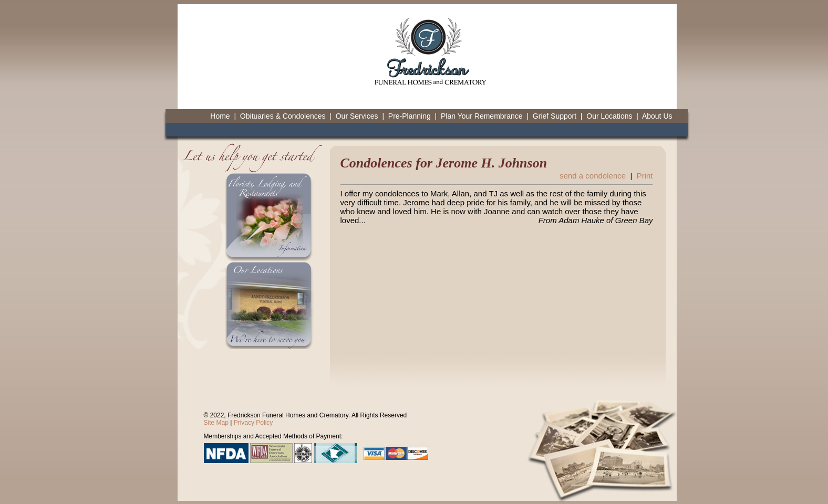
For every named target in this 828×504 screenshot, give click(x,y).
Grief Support (555, 116)
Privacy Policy (253, 423)
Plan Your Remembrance (482, 116)
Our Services (357, 116)
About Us (657, 116)
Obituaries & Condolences (283, 116)
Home (220, 116)
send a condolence (593, 176)
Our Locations (609, 116)
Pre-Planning (410, 116)
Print (645, 176)
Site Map (216, 423)
